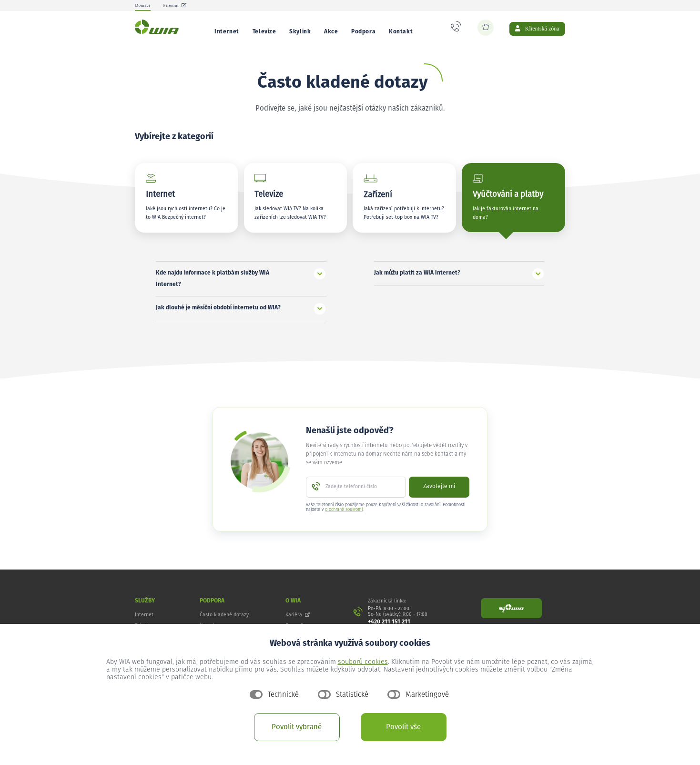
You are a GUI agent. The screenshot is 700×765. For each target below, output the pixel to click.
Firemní (175, 5)
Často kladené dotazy (224, 623)
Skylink (300, 32)
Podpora (363, 32)
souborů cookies (363, 662)
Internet (227, 32)
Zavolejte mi (439, 495)
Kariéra (298, 624)
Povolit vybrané (297, 727)
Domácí (142, 5)
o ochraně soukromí (344, 518)
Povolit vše (403, 727)
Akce (331, 32)
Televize (264, 32)
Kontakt (401, 32)
